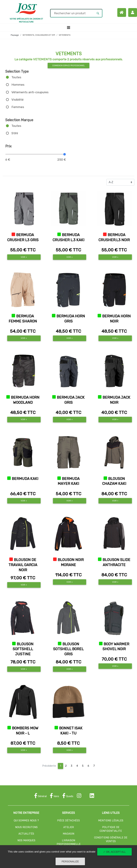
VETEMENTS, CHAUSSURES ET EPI (39, 35)
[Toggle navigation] (69, 28)
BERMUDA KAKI (25, 479)
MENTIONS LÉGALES (111, 821)
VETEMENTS (65, 35)
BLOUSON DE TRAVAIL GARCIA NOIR (23, 565)
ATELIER (69, 827)
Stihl (15, 133)
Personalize (70, 861)
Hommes (18, 85)
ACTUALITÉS (26, 834)
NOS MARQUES (26, 840)
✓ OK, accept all (114, 852)
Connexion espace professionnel (68, 66)
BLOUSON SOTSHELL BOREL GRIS (68, 649)
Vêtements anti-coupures (30, 92)
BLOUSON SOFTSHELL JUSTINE (23, 649)
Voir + (24, 257)
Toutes (16, 77)
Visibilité (17, 100)
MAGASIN (68, 834)
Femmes (18, 107)
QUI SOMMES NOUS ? (26, 821)
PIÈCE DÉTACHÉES (68, 821)
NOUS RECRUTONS (26, 827)
